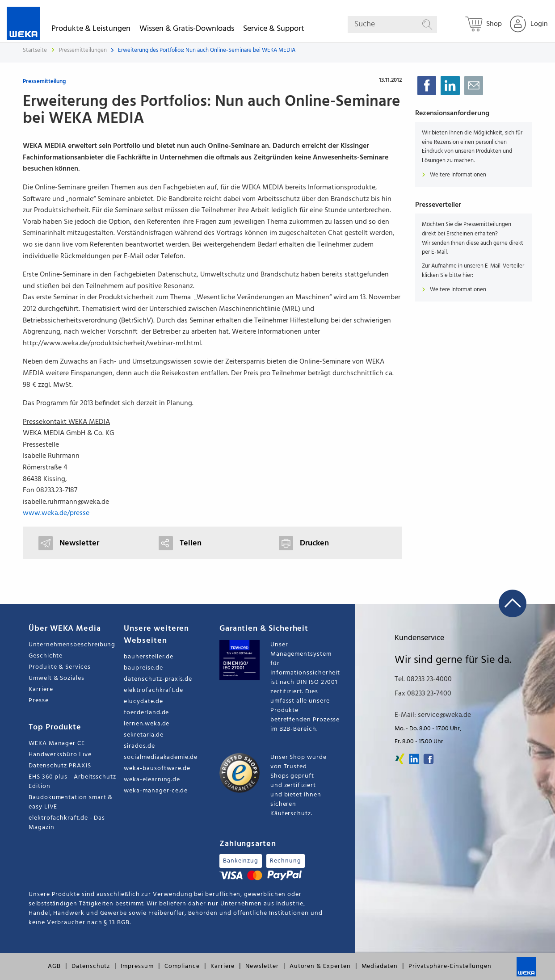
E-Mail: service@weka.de (433, 715)
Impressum (137, 966)
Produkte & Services (60, 667)
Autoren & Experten (320, 966)
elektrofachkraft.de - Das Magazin (67, 823)
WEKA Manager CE (57, 743)
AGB (54, 966)
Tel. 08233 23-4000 (423, 679)
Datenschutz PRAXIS (60, 766)
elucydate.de (143, 701)
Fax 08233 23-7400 (423, 694)
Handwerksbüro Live (60, 755)
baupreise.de (143, 668)
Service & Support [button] (274, 30)
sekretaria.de (143, 735)
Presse (39, 701)
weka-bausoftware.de (157, 769)
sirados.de (139, 746)
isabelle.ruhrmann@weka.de (66, 502)
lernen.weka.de (147, 724)
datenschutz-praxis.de (158, 679)
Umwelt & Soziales (57, 678)
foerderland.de (146, 713)
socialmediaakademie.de (160, 757)
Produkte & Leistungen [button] (91, 30)
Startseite (35, 50)
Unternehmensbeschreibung (72, 645)
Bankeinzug (241, 861)
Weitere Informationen (454, 175)
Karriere (41, 689)
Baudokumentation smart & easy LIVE (71, 802)
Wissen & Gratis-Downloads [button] (187, 30)
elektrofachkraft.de (153, 690)
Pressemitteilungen (84, 50)
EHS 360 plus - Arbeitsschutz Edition (72, 782)
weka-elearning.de (152, 780)
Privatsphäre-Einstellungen (450, 966)
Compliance (182, 966)
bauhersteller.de (149, 657)
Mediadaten (380, 966)
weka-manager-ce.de (156, 791)
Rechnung (285, 861)
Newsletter (262, 966)
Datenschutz (91, 966)
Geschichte (46, 656)
